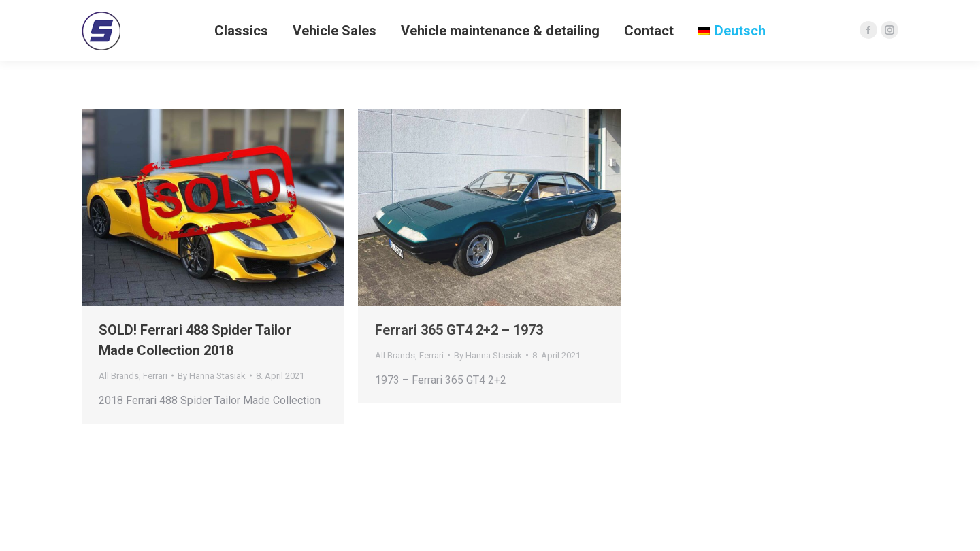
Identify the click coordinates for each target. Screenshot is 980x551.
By (212, 376)
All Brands (119, 376)
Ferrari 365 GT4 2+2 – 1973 (459, 330)
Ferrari (155, 376)
